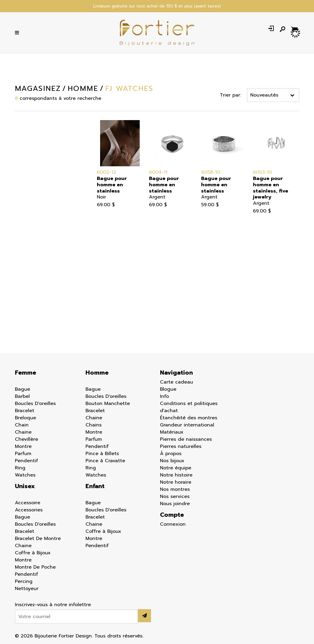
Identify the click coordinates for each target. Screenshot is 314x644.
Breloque (25, 418)
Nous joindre (175, 504)
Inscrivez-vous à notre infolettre (53, 605)
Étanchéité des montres (189, 418)
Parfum (23, 454)
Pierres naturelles (181, 446)
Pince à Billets (102, 454)
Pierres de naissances (186, 439)
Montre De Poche (35, 567)
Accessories (29, 510)
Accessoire (28, 503)
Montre (23, 446)
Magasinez (38, 89)
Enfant (11, 153)
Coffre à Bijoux (33, 553)
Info (164, 396)
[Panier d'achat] (295, 29)
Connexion (173, 524)
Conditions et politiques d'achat (189, 407)
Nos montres (175, 489)
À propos (171, 454)
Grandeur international (187, 425)
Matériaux (172, 432)
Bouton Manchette (108, 404)
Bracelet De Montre (38, 539)
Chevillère (27, 439)
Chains (94, 425)
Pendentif (27, 461)
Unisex (25, 486)
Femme (12, 136)
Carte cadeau (177, 382)
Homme (13, 144)
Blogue (168, 389)
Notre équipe (176, 468)
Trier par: (230, 95)
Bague (22, 389)
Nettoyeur (27, 589)
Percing (24, 581)
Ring (20, 468)
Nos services (175, 496)
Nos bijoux (172, 461)
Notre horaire (176, 482)
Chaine (23, 432)
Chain (22, 425)
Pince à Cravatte (105, 461)
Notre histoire (176, 475)
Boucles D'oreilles (35, 404)
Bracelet (25, 411)
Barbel (22, 396)
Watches (25, 475)
